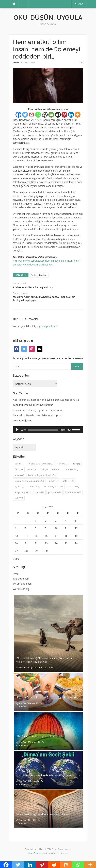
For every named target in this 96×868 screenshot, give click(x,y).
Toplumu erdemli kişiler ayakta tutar (33, 405)
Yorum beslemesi (22, 584)
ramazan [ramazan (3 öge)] (73, 486)
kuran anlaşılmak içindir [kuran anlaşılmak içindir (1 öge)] (42, 475)
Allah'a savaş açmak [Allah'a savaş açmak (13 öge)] (41, 464)
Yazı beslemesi (21, 579)
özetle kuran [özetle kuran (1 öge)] (73, 492)
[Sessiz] (69, 430)
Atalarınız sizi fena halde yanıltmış (33, 287)
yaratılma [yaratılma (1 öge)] (54, 492)
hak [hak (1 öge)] (44, 469)
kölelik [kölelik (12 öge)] (68, 481)
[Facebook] (18, 115)
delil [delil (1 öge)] (76, 464)
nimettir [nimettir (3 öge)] (34, 486)
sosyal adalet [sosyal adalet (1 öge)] (23, 492)
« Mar (16, 559)
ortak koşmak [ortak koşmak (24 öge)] (54, 486)
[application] (48, 430)
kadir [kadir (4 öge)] (56, 469)
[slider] (43, 430)
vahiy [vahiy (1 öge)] (40, 492)
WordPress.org (21, 589)
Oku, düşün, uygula (48, 18)
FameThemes (35, 853)
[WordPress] (45, 115)
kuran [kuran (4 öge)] (19, 475)
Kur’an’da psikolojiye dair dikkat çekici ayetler (38, 415)
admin (16, 63)
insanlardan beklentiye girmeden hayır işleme (38, 410)
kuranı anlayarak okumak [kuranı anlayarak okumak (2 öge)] (29, 481)
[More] (78, 115)
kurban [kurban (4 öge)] (53, 481)
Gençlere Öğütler (22, 420)
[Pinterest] (64, 115)
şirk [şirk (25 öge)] (19, 498)
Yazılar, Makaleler (39, 275)
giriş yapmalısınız (48, 326)
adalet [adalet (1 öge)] (20, 464)
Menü (22, 4)
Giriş (15, 573)
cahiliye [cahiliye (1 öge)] (63, 464)
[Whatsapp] (38, 115)
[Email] (51, 115)
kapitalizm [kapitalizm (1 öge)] (71, 469)
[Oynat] (17, 430)
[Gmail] (32, 115)
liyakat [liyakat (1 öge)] (20, 486)
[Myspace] (58, 115)
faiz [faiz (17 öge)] (19, 469)
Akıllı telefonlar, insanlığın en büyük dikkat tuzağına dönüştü (46, 400)
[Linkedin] (71, 115)
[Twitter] (25, 115)
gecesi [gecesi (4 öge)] (32, 469)
